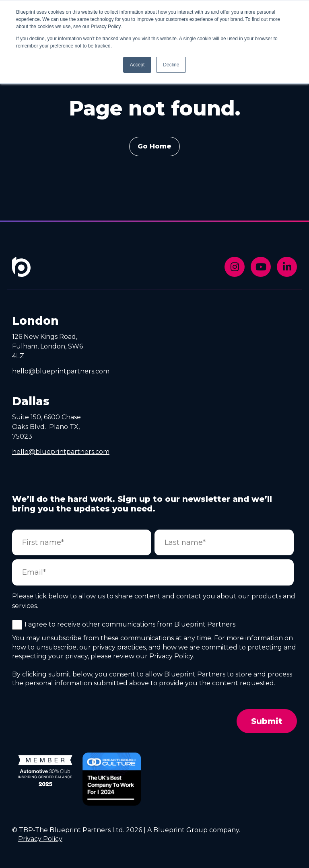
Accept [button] (137, 65)
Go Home (154, 146)
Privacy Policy (40, 839)
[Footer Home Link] (21, 272)
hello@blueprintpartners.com (61, 371)
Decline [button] (171, 65)
